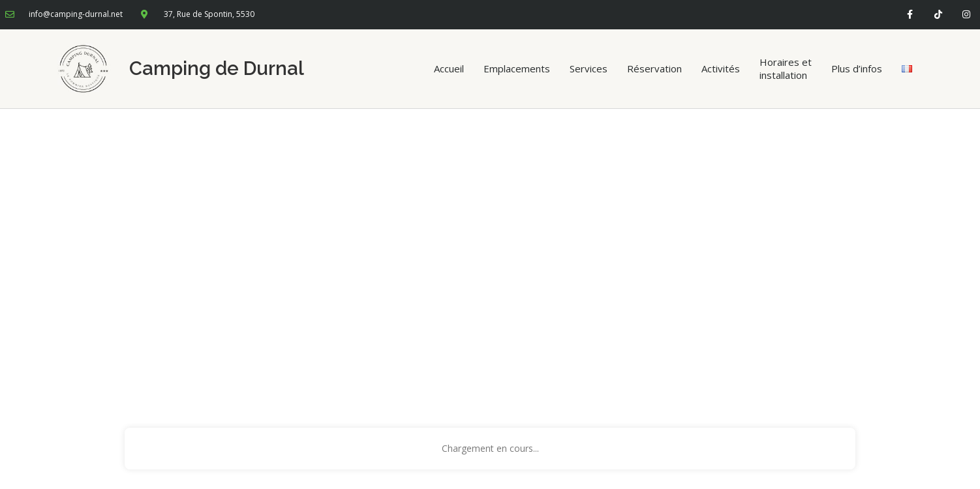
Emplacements (517, 68)
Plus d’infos (857, 68)
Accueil (449, 68)
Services (589, 68)
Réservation (654, 68)
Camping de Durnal (217, 68)
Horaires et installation (786, 68)
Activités (721, 68)
